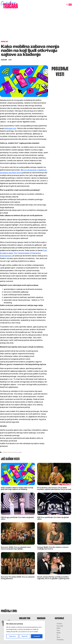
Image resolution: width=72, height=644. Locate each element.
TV (58, 635)
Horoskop (60, 640)
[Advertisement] (36, 26)
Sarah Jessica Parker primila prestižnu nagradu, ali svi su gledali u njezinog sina (53, 578)
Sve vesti (60, 626)
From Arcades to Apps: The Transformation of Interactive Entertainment (23, 253)
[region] (24, 630)
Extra (59, 628)
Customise (12, 636)
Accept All (37, 636)
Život (58, 637)
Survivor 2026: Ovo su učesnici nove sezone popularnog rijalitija (16, 548)
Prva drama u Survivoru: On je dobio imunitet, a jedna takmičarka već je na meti (54, 489)
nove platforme (12, 452)
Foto (58, 631)
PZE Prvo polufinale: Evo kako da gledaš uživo (53, 518)
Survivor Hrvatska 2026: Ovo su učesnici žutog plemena (18, 578)
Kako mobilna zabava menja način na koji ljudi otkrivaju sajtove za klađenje (17, 489)
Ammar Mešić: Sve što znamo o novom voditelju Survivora (53, 548)
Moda (59, 633)
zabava (20, 452)
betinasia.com (11, 128)
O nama (59, 624)
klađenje (4, 452)
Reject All (25, 636)
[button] (67, 5)
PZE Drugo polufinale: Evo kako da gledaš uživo (17, 518)
